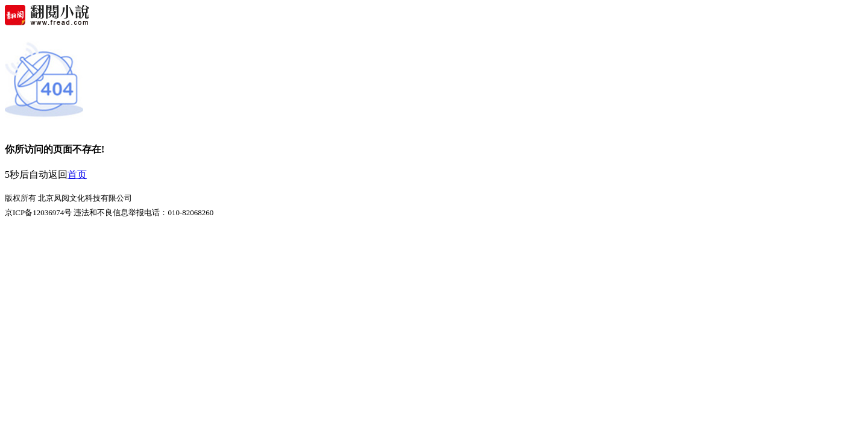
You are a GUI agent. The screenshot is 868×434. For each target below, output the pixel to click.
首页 (77, 175)
